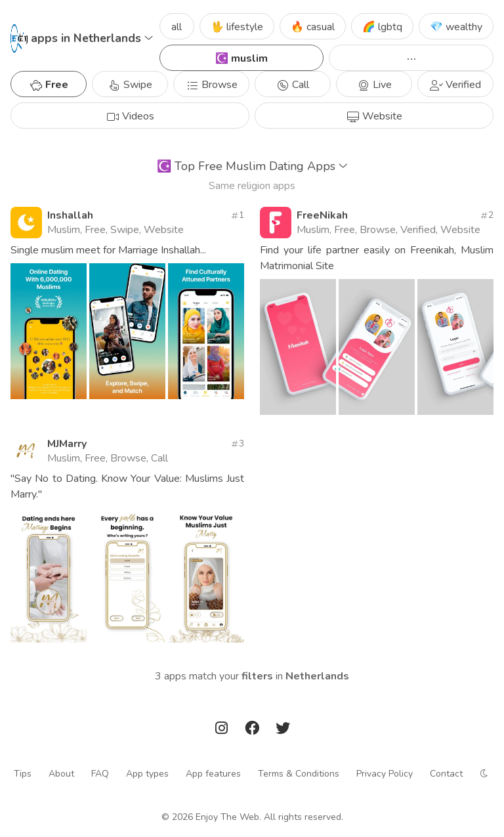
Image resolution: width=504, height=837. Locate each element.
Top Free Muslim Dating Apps (252, 166)
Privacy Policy (385, 774)
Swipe (130, 85)
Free (49, 85)
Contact (446, 774)
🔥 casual (313, 27)
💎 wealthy (456, 27)
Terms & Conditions (299, 774)
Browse (212, 85)
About (61, 774)
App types (147, 774)
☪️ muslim (241, 58)
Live (374, 85)
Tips (23, 774)
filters (257, 676)
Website (374, 116)
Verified (455, 85)
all (177, 27)
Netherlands (317, 676)
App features (213, 774)
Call (293, 85)
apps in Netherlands (92, 38)
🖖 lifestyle (237, 27)
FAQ (100, 774)
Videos (130, 116)
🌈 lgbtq (382, 27)
